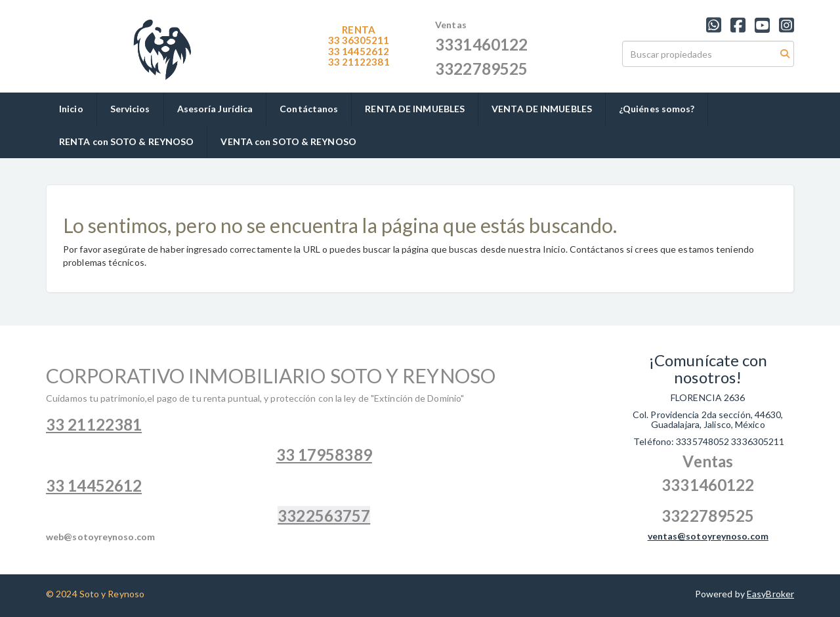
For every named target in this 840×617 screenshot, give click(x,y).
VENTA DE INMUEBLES (542, 109)
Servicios (130, 109)
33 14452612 (359, 51)
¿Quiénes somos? (657, 109)
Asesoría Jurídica (215, 109)
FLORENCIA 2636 (708, 397)
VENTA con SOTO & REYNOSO (288, 141)
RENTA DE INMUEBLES (415, 109)
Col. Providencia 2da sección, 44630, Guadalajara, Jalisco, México (708, 419)
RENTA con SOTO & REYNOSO (126, 141)
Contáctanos (309, 109)
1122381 (359, 62)
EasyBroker (770, 594)
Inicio (71, 109)
